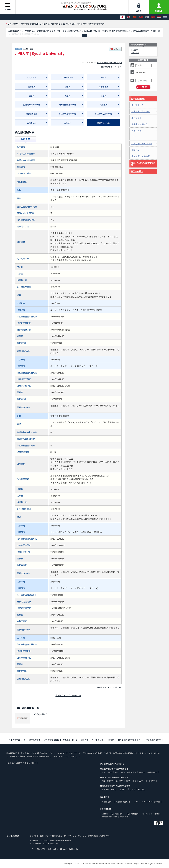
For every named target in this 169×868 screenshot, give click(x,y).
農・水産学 (150, 781)
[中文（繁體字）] (141, 17)
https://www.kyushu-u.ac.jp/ (110, 62)
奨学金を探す (137, 171)
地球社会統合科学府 (68, 104)
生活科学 (123, 789)
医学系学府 (104, 86)
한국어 (145, 814)
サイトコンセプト (38, 849)
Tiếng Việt (155, 814)
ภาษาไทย (124, 817)
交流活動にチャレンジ (142, 143)
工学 (141, 781)
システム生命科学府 (104, 114)
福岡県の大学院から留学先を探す (22, 763)
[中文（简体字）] (135, 17)
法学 (117, 772)
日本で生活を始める (141, 111)
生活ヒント (137, 118)
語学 (110, 772)
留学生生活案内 (138, 99)
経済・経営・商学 (129, 772)
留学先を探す (35, 740)
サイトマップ (98, 740)
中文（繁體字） (133, 814)
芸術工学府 (32, 123)
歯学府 (32, 96)
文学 (103, 772)
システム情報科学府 (68, 114)
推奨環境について (153, 740)
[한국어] (147, 17)
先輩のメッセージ (70, 740)
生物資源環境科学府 (32, 104)
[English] (128, 17)
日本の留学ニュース (17, 740)
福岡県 (25, 49)
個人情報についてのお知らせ (130, 740)
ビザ (133, 137)
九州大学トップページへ (112, 67)
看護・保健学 (107, 781)
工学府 (104, 96)
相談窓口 (136, 150)
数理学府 (104, 104)
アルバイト (137, 131)
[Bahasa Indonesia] (159, 17)
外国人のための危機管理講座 (143, 164)
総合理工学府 (32, 114)
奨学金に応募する (140, 124)
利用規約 (110, 740)
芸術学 (133, 789)
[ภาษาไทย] (165, 17)
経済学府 (32, 86)
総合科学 (142, 789)
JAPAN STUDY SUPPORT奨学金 (147, 802)
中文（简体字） (117, 814)
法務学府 (68, 123)
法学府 (104, 77)
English (105, 814)
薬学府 (68, 96)
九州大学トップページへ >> (68, 695)
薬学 (128, 781)
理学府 (68, 86)
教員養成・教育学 (109, 789)
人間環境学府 (68, 77)
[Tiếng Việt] (153, 17)
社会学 (142, 772)
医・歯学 (119, 781)
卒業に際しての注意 (141, 156)
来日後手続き (138, 105)
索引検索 (85, 740)
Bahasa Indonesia (109, 817)
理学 (134, 781)
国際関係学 (152, 772)
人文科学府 (32, 77)
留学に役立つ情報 (51, 740)
